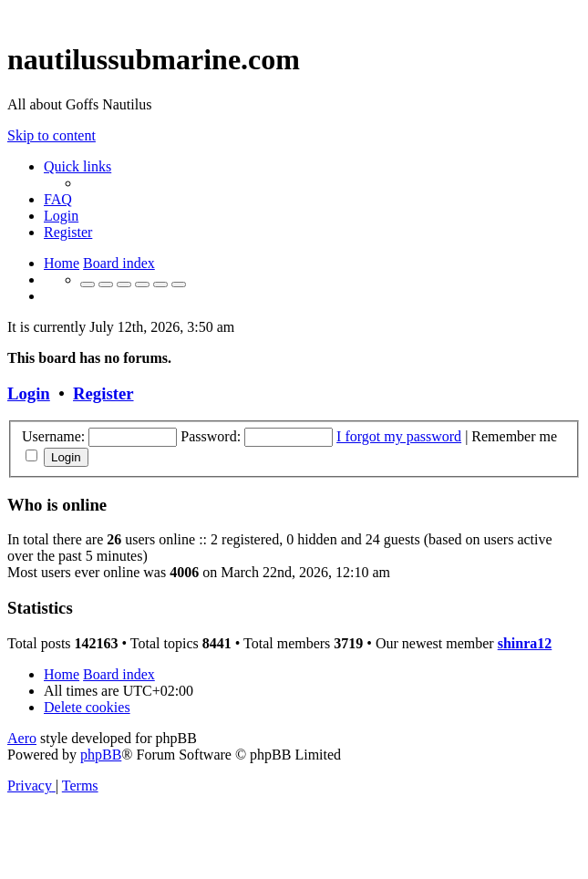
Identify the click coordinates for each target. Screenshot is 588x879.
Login (29, 393)
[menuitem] (58, 199)
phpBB (101, 755)
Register (103, 393)
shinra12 (525, 643)
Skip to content (52, 135)
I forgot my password (399, 436)
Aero (22, 738)
